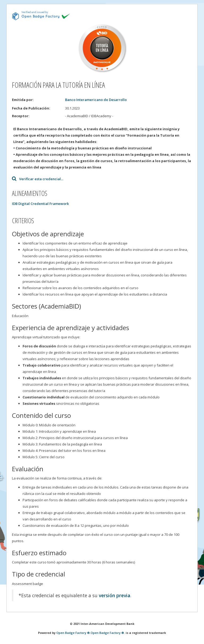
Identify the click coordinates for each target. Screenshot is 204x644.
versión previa (114, 595)
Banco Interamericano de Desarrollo (96, 100)
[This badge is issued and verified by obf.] (41, 15)
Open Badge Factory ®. (73, 633)
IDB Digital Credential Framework (40, 204)
